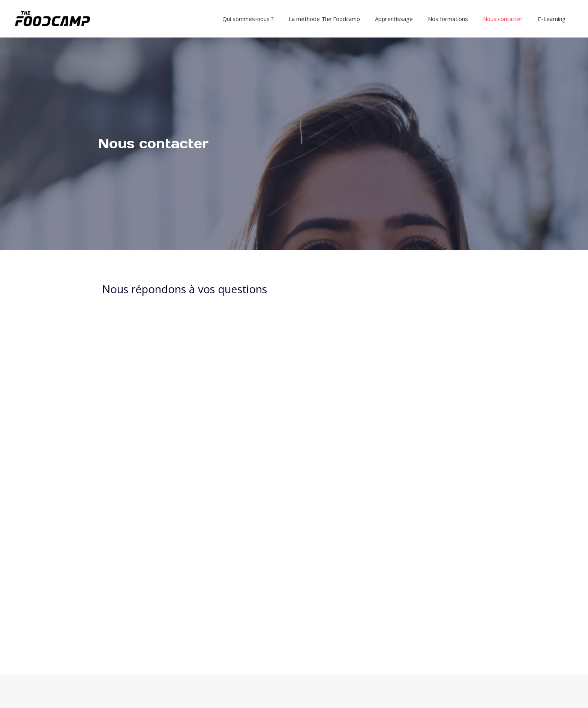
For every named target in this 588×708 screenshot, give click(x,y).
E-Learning (552, 19)
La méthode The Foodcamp (324, 19)
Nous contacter (503, 19)
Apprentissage (394, 19)
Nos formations (448, 19)
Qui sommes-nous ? (248, 19)
